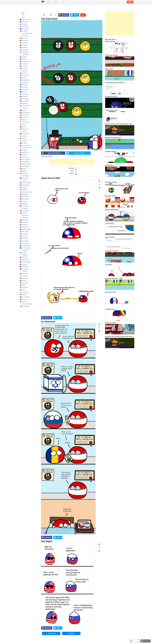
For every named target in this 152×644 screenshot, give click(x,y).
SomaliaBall (24, 243)
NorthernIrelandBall (26, 192)
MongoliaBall (24, 176)
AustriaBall (24, 31)
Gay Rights (47, 541)
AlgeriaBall (24, 24)
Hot (56, 2)
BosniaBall (24, 45)
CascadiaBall (24, 54)
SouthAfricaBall (25, 246)
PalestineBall (24, 199)
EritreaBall (24, 85)
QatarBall (23, 213)
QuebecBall (24, 215)
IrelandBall (24, 129)
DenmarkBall (24, 75)
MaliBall (23, 169)
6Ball (22, 12)
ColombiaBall (24, 61)
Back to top (131, 641)
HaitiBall (23, 110)
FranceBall (44, 156)
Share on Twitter (79, 153)
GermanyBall (24, 101)
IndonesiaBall (24, 122)
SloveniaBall (24, 241)
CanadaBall (24, 52)
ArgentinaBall (24, 26)
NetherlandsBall (25, 183)
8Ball (22, 17)
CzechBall (24, 73)
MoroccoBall (24, 178)
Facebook (65, 15)
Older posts (51, 633)
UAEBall (23, 281)
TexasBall (23, 271)
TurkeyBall (24, 278)
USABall (23, 295)
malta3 (101, 150)
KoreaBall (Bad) (25, 145)
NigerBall (23, 187)
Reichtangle (24, 220)
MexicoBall (24, 173)
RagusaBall (24, 218)
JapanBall (23, 141)
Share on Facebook (54, 153)
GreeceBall (24, 103)
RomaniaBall (24, 222)
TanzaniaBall (24, 269)
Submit (130, 2)
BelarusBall (24, 38)
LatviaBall (23, 150)
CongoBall (24, 64)
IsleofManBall (24, 134)
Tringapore (24, 276)
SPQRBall (24, 255)
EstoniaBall (24, 87)
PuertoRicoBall (25, 211)
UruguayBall (24, 292)
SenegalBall (24, 234)
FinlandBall (24, 94)
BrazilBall (23, 47)
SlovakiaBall (24, 239)
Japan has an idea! (51, 178)
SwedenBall (24, 260)
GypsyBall (24, 108)
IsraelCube (24, 136)
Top (63, 2)
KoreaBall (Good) (26, 148)
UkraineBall (24, 288)
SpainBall (23, 253)
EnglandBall (24, 82)
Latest (48, 2)
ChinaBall (23, 59)
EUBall (23, 92)
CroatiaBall (24, 66)
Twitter (76, 15)
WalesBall (23, 302)
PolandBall (24, 204)
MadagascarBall (25, 164)
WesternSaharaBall (26, 304)
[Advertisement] (72, 162)
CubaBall (23, 68)
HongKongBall (25, 113)
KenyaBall (24, 143)
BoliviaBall (24, 43)
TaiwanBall (24, 267)
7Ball (22, 15)
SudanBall (24, 257)
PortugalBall (24, 206)
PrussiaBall (24, 208)
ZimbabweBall (25, 306)
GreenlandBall (25, 106)
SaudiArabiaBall (25, 229)
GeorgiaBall (24, 99)
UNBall (23, 290)
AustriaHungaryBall (26, 33)
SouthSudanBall (25, 248)
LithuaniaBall (24, 157)
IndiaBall (23, 120)
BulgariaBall (24, 50)
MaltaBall (23, 171)
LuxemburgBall (25, 159)
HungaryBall (24, 115)
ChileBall (23, 57)
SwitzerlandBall (25, 262)
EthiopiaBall (24, 89)
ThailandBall (24, 274)
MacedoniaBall (25, 162)
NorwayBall (24, 194)
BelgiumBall (24, 40)
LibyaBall (23, 155)
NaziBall (23, 180)
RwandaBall (24, 227)
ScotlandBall (24, 232)
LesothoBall (24, 152)
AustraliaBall (24, 29)
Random (71, 633)
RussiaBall (24, 225)
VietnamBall (24, 299)
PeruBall (23, 201)
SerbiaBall (24, 236)
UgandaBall (24, 283)
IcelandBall (24, 117)
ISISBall (23, 131)
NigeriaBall (24, 190)
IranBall (23, 124)
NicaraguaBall (25, 185)
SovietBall (23, 250)
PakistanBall (24, 197)
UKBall (50, 156)
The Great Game (49, 19)
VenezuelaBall (25, 297)
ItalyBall (23, 138)
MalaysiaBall (24, 166)
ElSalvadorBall (25, 80)
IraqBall (23, 127)
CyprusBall (24, 71)
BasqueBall (24, 36)
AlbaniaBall (24, 22)
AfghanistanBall (25, 19)
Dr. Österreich (48, 322)
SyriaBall (23, 264)
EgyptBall (23, 78)
